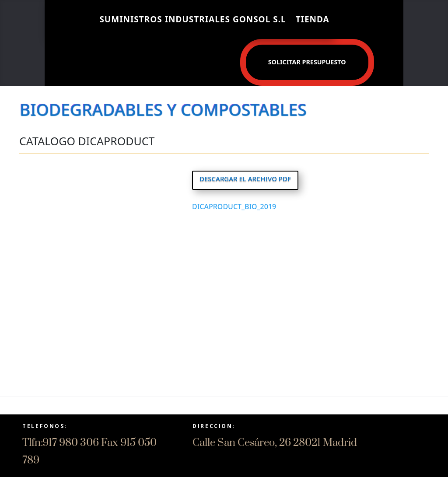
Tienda (313, 19)
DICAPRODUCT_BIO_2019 (234, 207)
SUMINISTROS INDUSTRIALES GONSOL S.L (192, 19)
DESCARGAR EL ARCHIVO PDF (245, 179)
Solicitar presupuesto (307, 62)
